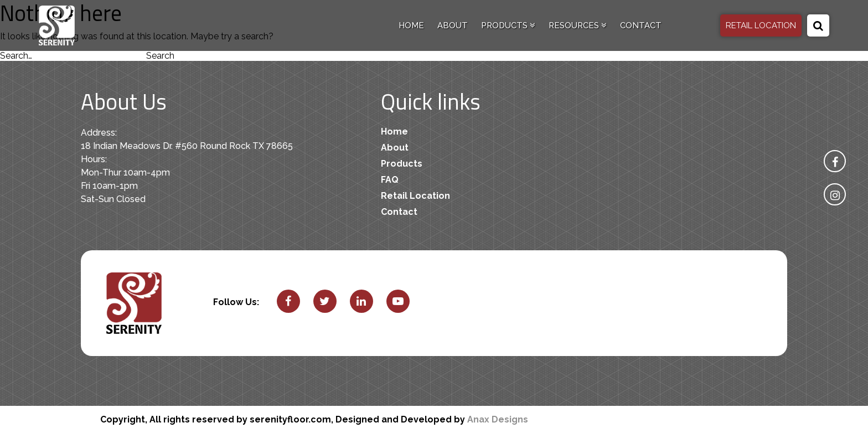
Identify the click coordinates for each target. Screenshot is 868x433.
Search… (16, 56)
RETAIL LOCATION (761, 25)
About (453, 25)
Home (411, 25)
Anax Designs (498, 419)
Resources (578, 25)
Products (508, 25)
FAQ (390, 180)
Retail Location (415, 196)
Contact (641, 25)
